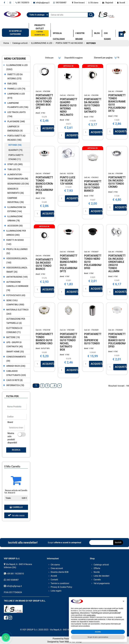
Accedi (122, 3)
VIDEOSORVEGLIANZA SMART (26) (17, 270)
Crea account (57, 568)
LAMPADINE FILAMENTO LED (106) (18, 105)
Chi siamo (94, 3)
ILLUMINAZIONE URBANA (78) (15, 219)
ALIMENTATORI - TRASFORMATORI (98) (18, 177)
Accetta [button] (98, 632)
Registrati (109, 3)
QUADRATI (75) (15, 150)
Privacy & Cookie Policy (61, 587)
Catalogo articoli (20, 43)
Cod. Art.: (39, 91)
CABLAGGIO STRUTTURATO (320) (16, 373)
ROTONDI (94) (15, 145)
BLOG (97, 33)
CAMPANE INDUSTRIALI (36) (16, 200)
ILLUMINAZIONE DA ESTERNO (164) (17, 209)
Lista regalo (56, 591)
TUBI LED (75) (14, 169)
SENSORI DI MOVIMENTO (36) (16, 191)
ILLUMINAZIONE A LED (42, 43)
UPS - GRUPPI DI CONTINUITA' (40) (15, 344)
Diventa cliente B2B (60, 572)
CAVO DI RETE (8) (15, 380)
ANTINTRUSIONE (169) (17, 277)
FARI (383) (12, 84)
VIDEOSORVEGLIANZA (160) (17, 261)
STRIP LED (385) (15, 164)
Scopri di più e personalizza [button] (98, 637)
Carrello (97, 580)
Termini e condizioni (60, 583)
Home (6, 43)
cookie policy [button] (91, 615)
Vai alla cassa (16, 515)
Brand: (38, 113)
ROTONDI (91, 43)
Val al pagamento (102, 583)
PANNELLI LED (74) (16, 89)
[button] (91, 15)
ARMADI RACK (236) (16, 366)
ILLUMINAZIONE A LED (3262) (17, 67)
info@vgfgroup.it (41, 3)
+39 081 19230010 (15, 574)
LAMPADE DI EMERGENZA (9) (15, 129)
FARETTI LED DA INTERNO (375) (15, 76)
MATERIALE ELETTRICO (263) (17, 312)
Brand (10, 422)
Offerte (97, 568)
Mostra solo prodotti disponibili (12, 438)
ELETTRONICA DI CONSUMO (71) (14, 330)
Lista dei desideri (101, 576)
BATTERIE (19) (13, 337)
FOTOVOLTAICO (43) (16, 295)
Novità (97, 572)
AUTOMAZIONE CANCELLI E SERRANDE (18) (17, 286)
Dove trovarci (78, 3)
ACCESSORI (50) (15, 226)
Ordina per (49, 58)
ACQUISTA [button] (48, 128)
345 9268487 (60, 3)
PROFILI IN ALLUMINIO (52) (17, 251)
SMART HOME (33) (15, 352)
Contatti (54, 580)
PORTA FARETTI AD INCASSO (69, 43)
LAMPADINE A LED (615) (16, 96)
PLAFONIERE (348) (16, 121)
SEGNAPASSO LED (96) (18, 184)
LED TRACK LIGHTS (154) (16, 114)
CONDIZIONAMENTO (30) (16, 359)
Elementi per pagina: (103, 58)
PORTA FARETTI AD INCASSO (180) (16, 138)
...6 (53, 385)
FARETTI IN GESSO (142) (15, 242)
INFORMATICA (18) (15, 385)
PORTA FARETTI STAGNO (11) (16, 157)
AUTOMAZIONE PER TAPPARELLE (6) (16, 321)
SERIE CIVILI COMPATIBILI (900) (15, 303)
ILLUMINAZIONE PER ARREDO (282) (16, 233)
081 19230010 (22, 3)
